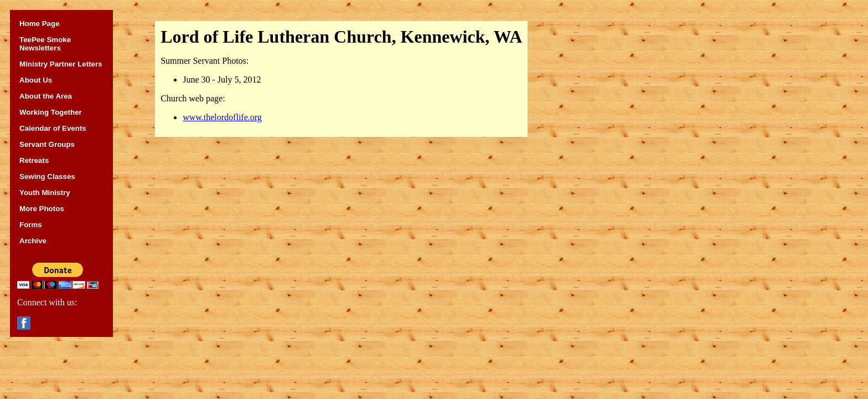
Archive (33, 241)
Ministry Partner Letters (61, 64)
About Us (36, 80)
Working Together (51, 112)
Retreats (34, 160)
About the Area (46, 96)
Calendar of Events (53, 128)
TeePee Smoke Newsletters (45, 44)
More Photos (42, 209)
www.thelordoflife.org (222, 117)
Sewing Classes (47, 177)
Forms (31, 225)
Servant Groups (47, 144)
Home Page (40, 24)
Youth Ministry (45, 193)
